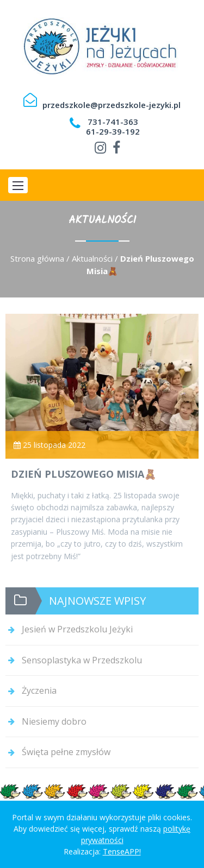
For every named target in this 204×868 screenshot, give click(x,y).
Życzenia (39, 690)
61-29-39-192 (113, 131)
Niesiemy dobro (54, 721)
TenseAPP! (122, 851)
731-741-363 (113, 122)
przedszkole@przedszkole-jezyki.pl (112, 105)
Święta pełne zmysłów (66, 752)
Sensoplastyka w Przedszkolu (82, 660)
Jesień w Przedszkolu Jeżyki (77, 629)
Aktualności (92, 258)
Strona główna (37, 258)
